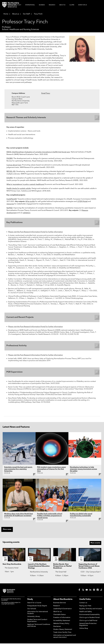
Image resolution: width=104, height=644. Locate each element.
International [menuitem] (30, 5)
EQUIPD (10, 178)
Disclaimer (57, 627)
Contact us (83, 603)
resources (10, 204)
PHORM (10, 159)
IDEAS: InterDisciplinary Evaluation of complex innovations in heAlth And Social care (38, 152)
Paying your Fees (85, 606)
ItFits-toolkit (30, 202)
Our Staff (26, 14)
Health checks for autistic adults (19, 189)
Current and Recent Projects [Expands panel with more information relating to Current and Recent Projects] (20, 318)
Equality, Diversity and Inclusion (91, 609)
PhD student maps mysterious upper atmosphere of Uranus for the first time (51, 470)
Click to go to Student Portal (89, 618)
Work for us (57, 612)
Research (57, 606)
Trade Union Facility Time (62, 633)
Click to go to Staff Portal (88, 621)
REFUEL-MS (11, 172)
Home (6, 14)
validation (27, 213)
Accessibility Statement (62, 621)
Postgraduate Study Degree (37, 606)
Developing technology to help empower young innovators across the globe (83, 470)
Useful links (85, 600)
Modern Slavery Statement (63, 630)
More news (7, 530)
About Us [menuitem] (62, 5)
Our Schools (32, 609)
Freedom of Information (62, 618)
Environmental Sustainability (90, 615)
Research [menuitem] (52, 5)
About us (16, 14)
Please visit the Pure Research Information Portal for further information (35, 232)
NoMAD (10, 208)
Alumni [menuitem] (72, 5)
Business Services (60, 603)
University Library (34, 617)
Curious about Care (14, 165)
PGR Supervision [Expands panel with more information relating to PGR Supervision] (15, 373)
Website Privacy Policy (61, 624)
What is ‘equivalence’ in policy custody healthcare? (26, 185)
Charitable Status (59, 615)
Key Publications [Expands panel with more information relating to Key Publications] (15, 223)
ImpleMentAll (12, 199)
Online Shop (84, 629)
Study (30, 600)
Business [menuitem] (42, 5)
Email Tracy (46, 93)
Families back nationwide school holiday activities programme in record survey (50, 516)
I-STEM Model (82, 202)
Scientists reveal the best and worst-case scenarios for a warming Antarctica (18, 470)
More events (95, 544)
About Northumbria (63, 600)
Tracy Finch (38, 14)
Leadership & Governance (62, 609)
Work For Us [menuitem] (83, 5)
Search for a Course (34, 603)
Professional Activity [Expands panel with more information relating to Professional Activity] (17, 346)
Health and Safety (86, 612)
